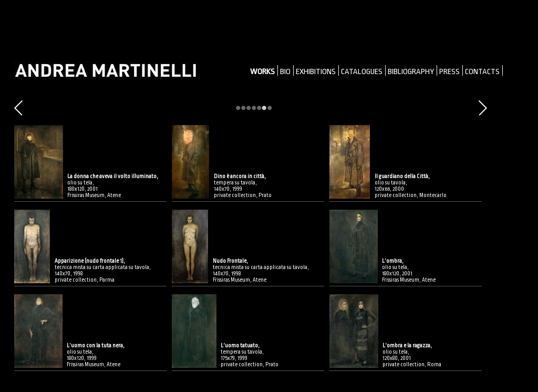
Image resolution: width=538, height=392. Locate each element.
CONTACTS (482, 72)
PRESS (449, 72)
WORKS (262, 72)
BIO (285, 72)
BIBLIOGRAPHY (411, 72)
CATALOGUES (362, 72)
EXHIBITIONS (316, 72)
